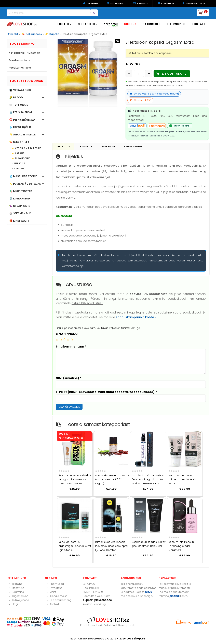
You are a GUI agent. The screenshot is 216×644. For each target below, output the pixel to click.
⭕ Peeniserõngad (22, 120)
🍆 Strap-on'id (20, 206)
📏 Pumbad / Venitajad (25, 184)
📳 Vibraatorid (20, 90)
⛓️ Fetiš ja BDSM (21, 112)
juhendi (175, 596)
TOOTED (64, 24)
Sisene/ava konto (196, 3)
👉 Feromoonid (21, 158)
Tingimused (57, 584)
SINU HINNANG (67, 334)
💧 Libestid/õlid (20, 127)
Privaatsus (56, 588)
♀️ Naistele (18, 168)
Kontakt (54, 604)
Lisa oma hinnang (60, 600)
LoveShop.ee (136, 639)
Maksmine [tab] (109, 146)
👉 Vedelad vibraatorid (27, 148)
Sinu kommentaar (71, 347)
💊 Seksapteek (32, 34)
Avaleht (13, 34)
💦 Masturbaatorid (23, 176)
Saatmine (18, 592)
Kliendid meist (58, 596)
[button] (118, 41)
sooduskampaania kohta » (136, 317)
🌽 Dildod (16, 97)
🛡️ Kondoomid (20, 199)
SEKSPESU (111, 25)
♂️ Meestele (18, 163)
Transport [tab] (86, 146)
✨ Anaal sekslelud (23, 135)
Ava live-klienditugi (95, 604)
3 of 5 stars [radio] (64, 339)
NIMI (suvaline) (69, 378)
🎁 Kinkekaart (19, 221)
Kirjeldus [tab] (63, 146)
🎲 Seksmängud (20, 213)
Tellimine (17, 584)
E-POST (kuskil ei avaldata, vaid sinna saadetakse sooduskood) (106, 392)
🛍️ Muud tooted (21, 191)
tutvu (148, 592)
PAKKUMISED (152, 24)
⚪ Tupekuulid (19, 105)
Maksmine (18, 588)
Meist (53, 592)
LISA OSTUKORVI (175, 74)
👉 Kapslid (52, 34)
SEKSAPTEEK (87, 24)
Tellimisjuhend (20, 600)
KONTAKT (199, 24)
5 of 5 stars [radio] (72, 339)
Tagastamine (20, 596)
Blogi (15, 604)
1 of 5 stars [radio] (57, 339)
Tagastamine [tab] (133, 146)
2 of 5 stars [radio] (61, 339)
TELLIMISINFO (176, 24)
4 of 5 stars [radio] (68, 339)
